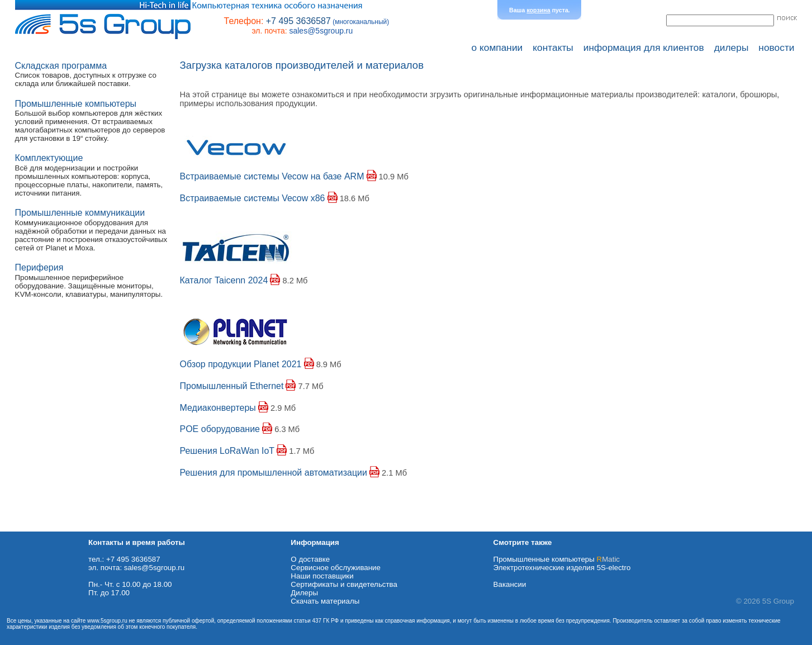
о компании (497, 48)
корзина (538, 10)
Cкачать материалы (325, 601)
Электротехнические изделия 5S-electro (562, 568)
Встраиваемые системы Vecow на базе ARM (272, 176)
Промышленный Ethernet (232, 386)
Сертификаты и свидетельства (344, 584)
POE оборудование (220, 429)
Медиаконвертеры (218, 408)
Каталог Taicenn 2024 (224, 280)
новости (776, 48)
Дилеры (304, 593)
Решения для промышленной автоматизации (274, 473)
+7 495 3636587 (298, 21)
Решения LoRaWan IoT (227, 451)
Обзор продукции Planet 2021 (241, 364)
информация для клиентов (644, 48)
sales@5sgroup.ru (321, 31)
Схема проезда (26, 527)
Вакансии (510, 584)
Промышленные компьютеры (557, 559)
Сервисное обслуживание (336, 568)
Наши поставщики (322, 576)
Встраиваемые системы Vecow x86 (253, 198)
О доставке (310, 559)
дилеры (732, 48)
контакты (553, 48)
